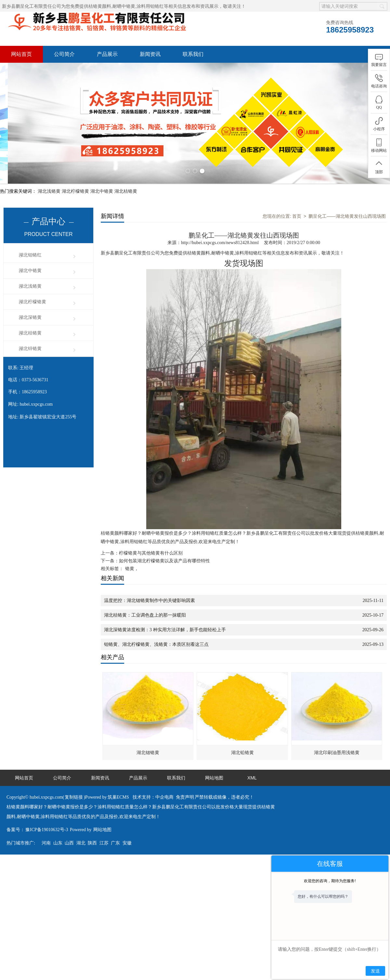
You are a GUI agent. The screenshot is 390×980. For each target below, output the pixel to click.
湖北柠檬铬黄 (75, 178)
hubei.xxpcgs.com (36, 391)
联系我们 (193, 54)
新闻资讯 (150, 54)
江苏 (104, 830)
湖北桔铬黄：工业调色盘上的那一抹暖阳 (145, 602)
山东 (58, 830)
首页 (297, 203)
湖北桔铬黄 (126, 178)
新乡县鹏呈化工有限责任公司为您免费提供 (57, 6)
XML (252, 764)
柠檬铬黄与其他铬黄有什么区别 (151, 540)
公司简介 (64, 54)
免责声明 (185, 784)
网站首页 (21, 54)
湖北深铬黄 (30, 304)
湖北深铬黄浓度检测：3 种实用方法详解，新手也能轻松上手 (165, 616)
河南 (46, 830)
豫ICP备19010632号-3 (47, 816)
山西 (69, 830)
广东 (115, 830)
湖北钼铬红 (30, 242)
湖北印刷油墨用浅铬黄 (337, 739)
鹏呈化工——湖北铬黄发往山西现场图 (347, 203)
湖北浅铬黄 (49, 178)
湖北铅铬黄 (242, 739)
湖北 (81, 830)
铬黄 (130, 555)
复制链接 (74, 784)
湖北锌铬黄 (30, 335)
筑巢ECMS (118, 784)
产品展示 (107, 54)
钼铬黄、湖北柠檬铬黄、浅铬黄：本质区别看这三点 (156, 631)
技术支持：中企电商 (153, 784)
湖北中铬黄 (102, 178)
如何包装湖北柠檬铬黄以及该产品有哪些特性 (164, 548)
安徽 (127, 830)
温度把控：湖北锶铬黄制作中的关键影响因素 (149, 587)
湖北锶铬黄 (148, 739)
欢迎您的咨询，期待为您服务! (330, 881)
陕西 (92, 830)
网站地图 (214, 764)
